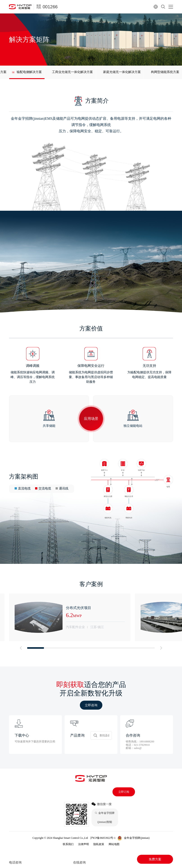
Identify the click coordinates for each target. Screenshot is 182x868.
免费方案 (155, 859)
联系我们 (68, 844)
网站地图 (114, 844)
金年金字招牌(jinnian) (137, 838)
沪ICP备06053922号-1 (103, 838)
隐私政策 (99, 844)
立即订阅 (124, 792)
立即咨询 (91, 705)
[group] (27, 72)
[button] (21, 648)
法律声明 (83, 844)
